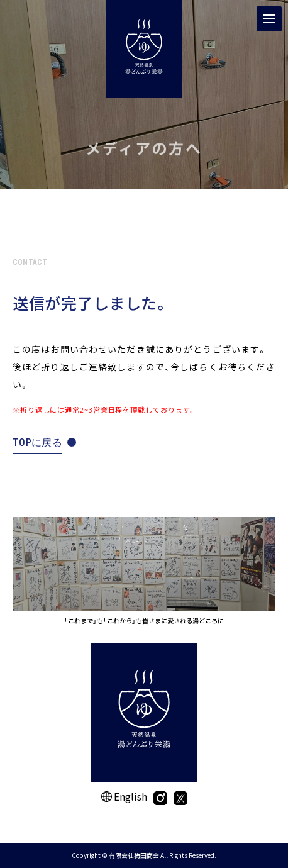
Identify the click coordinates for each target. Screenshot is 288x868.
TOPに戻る (37, 442)
